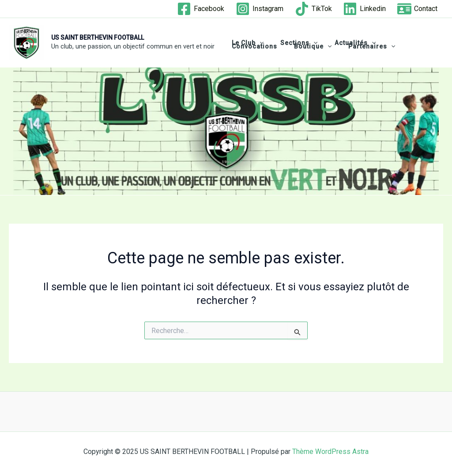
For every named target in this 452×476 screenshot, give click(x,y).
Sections (292, 43)
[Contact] (418, 9)
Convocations (400, 43)
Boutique (248, 46)
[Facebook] (201, 9)
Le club (245, 43)
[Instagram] (259, 9)
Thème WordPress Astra (330, 452)
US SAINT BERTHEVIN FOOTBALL (98, 37)
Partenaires (303, 46)
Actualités (344, 43)
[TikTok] (313, 9)
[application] (257, 43)
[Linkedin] (365, 9)
